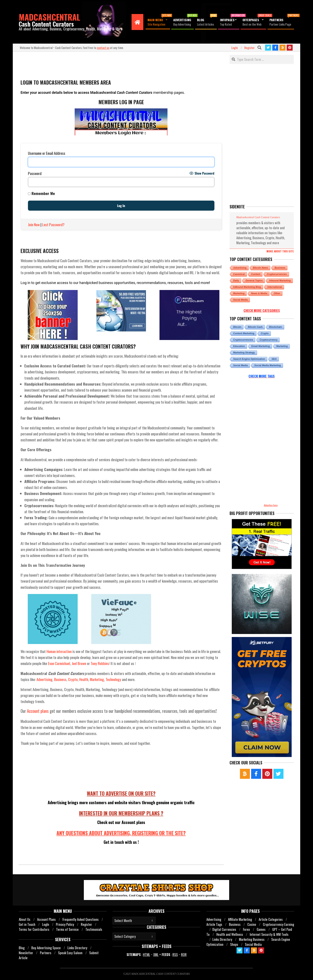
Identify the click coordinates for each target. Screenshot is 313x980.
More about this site (280, 251)
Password (35, 173)
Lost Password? (53, 224)
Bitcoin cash (255, 327)
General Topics (254, 281)
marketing (282, 346)
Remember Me (41, 193)
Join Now (34, 224)
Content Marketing (244, 333)
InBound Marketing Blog (247, 287)
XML (156, 954)
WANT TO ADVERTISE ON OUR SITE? (121, 793)
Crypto (73, 679)
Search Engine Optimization (249, 359)
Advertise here (271, 505)
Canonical (239, 274)
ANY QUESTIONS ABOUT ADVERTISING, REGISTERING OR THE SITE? (121, 833)
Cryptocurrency (269, 340)
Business (60, 679)
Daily (236, 281)
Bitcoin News (261, 268)
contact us (103, 48)
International (275, 287)
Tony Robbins (100, 663)
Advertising (45, 679)
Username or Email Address (47, 153)
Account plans (38, 711)
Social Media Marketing (268, 365)
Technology (113, 679)
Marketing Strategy (244, 353)
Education (239, 346)
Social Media (241, 300)
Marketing (97, 679)
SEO (274, 359)
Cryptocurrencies (277, 274)
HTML (147, 954)
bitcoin (237, 327)
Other (277, 293)
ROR (184, 954)
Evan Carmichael (59, 663)
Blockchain (276, 327)
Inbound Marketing (280, 281)
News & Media (259, 293)
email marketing (261, 346)
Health (84, 679)
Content (256, 274)
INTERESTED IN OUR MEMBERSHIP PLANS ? (121, 813)
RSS (175, 954)
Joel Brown (79, 663)
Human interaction (59, 651)
